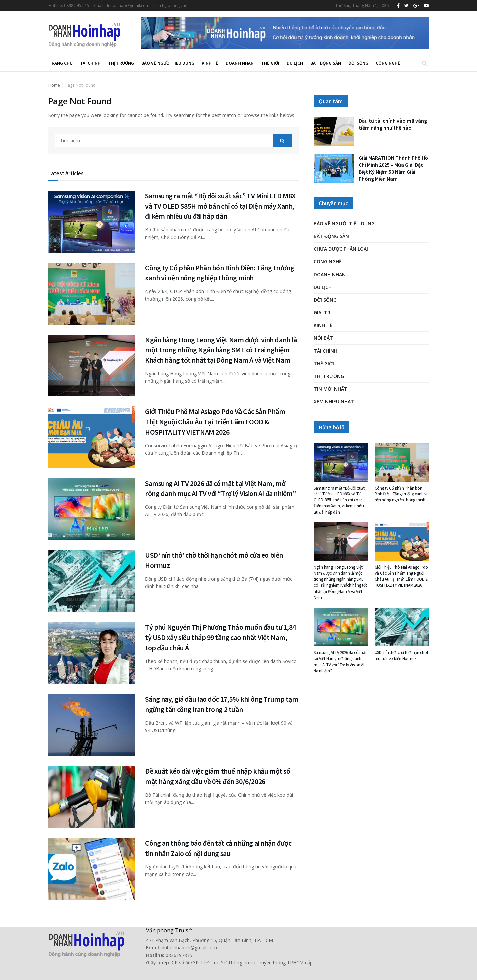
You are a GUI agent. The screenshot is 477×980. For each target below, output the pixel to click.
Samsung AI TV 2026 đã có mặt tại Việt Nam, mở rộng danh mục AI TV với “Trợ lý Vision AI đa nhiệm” (340, 662)
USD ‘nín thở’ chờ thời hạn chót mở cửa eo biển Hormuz (401, 656)
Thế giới (270, 63)
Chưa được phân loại (341, 249)
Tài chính (90, 63)
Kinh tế (210, 63)
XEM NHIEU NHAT (334, 401)
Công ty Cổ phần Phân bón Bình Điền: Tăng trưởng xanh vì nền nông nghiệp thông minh (401, 494)
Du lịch (295, 63)
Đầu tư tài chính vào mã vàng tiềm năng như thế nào (393, 124)
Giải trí (323, 312)
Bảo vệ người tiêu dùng (168, 63)
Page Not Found (81, 85)
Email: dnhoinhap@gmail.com (121, 5)
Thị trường (121, 63)
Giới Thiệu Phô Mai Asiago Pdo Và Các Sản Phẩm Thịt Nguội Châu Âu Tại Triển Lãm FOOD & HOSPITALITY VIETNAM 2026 (215, 422)
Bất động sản (326, 63)
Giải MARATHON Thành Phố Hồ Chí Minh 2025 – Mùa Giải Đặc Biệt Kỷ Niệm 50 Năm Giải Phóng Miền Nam (393, 168)
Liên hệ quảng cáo (171, 5)
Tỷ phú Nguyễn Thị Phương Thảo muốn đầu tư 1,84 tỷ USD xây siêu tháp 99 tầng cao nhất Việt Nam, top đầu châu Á (220, 637)
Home (54, 85)
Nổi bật (323, 338)
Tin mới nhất (330, 389)
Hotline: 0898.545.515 (69, 5)
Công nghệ (388, 63)
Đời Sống (358, 63)
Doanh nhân (240, 63)
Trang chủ (61, 63)
